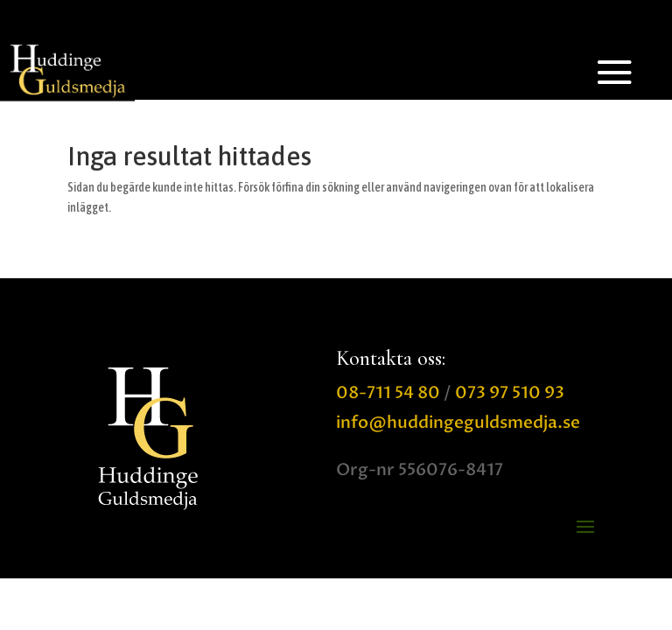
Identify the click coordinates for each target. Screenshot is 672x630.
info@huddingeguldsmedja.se (458, 423)
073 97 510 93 (510, 393)
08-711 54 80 (388, 393)
